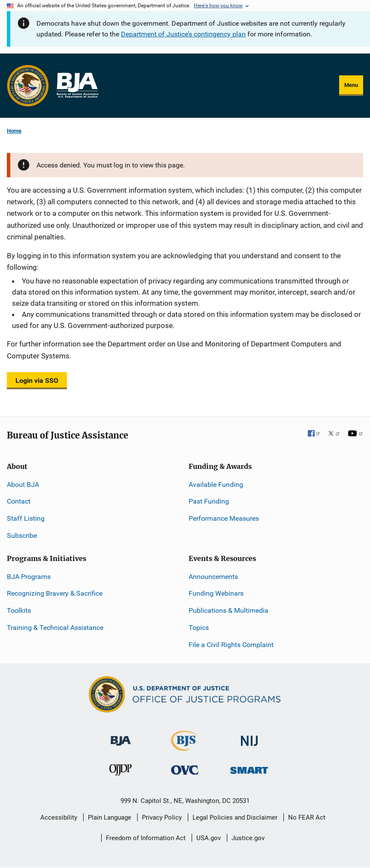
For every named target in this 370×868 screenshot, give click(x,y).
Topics (199, 628)
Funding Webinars (216, 593)
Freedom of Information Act (146, 838)
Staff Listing (26, 518)
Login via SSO (37, 380)
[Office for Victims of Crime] (185, 770)
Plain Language (110, 817)
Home (14, 131)
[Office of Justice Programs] (28, 86)
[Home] (77, 86)
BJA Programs (29, 577)
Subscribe (22, 535)
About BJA (23, 485)
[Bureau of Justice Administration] (121, 736)
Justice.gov (248, 838)
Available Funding (216, 485)
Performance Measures (224, 518)
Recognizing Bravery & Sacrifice (55, 593)
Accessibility (59, 817)
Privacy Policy (162, 817)
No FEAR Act (307, 817)
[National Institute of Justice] (250, 737)
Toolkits (19, 610)
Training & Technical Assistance (55, 628)
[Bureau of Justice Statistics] (185, 747)
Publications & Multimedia (229, 610)
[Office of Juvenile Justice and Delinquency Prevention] (120, 772)
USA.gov (209, 838)
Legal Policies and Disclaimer (235, 817)
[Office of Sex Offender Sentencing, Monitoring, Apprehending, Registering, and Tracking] (249, 768)
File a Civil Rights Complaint (231, 645)
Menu (351, 85)
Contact (19, 501)
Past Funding (209, 501)
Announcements (213, 577)
